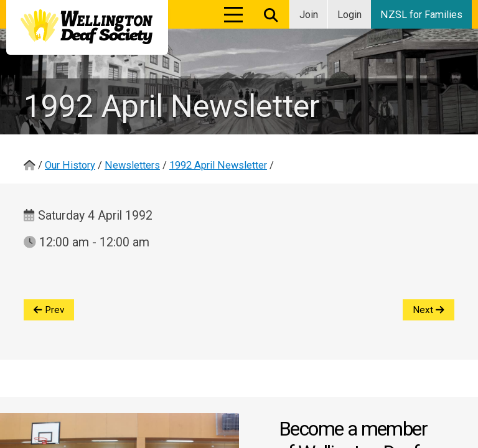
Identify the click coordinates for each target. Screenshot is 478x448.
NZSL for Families (421, 15)
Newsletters (132, 165)
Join (309, 15)
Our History (70, 165)
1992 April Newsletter (218, 165)
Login (349, 15)
